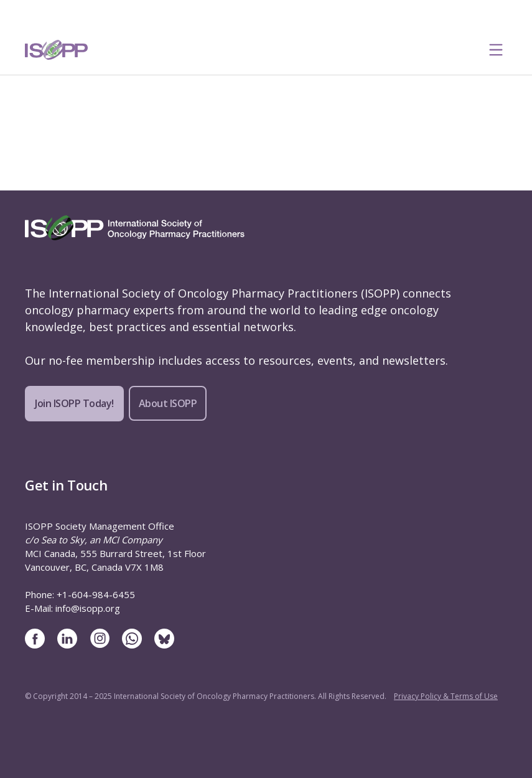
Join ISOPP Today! (74, 403)
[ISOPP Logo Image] (57, 50)
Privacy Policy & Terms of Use (446, 696)
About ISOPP (168, 403)
